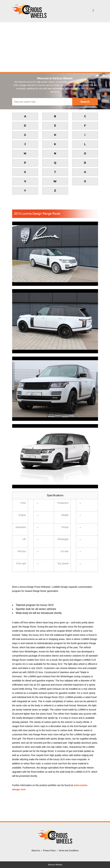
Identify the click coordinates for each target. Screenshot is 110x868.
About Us (36, 851)
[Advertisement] (55, 47)
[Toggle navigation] (93, 11)
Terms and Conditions (69, 851)
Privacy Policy (49, 851)
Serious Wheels (55, 865)
